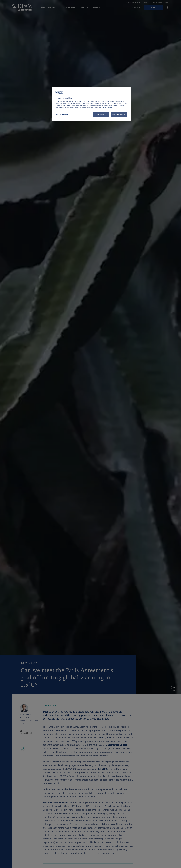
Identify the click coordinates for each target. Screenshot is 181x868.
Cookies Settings (62, 114)
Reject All (101, 114)
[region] (91, 104)
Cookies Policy (107, 108)
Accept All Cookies (119, 114)
